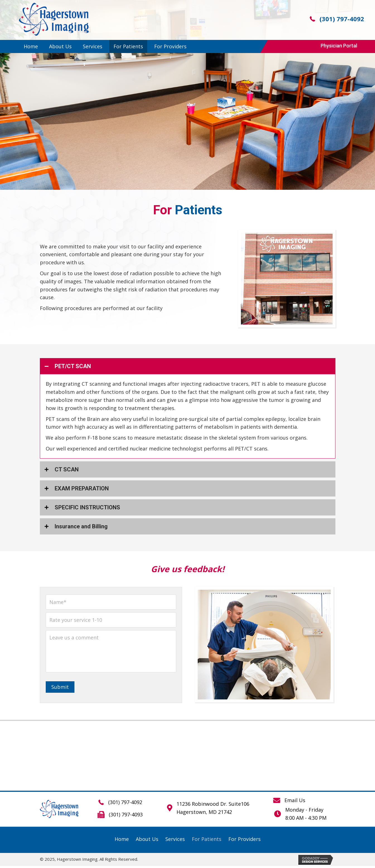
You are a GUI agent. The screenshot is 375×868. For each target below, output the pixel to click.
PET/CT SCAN (73, 366)
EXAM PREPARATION (82, 488)
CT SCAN (67, 469)
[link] (31, 47)
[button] (339, 46)
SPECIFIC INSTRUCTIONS (87, 507)
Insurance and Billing (81, 526)
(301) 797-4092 (342, 19)
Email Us (295, 802)
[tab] (188, 366)
